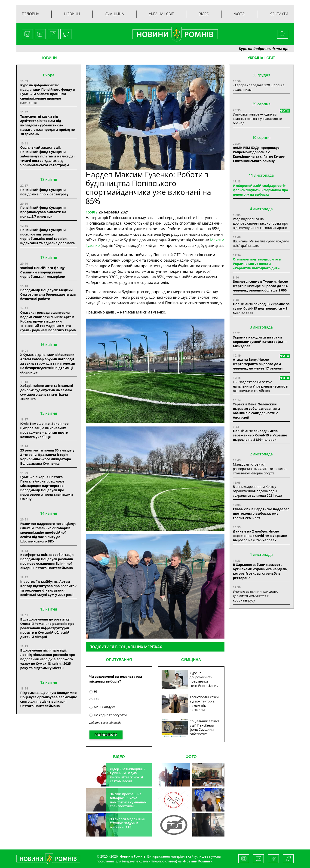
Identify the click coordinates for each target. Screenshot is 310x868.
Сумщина (114, 14)
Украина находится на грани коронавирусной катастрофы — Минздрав (260, 342)
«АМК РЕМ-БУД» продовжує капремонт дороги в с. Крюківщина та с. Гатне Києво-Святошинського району (259, 154)
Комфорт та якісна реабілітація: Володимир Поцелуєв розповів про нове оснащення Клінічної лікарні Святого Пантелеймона (47, 561)
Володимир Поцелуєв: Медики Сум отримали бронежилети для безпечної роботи (48, 294)
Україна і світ (161, 14)
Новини (72, 14)
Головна (31, 14)
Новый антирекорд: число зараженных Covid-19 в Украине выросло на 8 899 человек (260, 435)
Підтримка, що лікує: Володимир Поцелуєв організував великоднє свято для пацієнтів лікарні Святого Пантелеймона (49, 699)
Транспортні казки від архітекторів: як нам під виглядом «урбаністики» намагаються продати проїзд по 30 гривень (48, 125)
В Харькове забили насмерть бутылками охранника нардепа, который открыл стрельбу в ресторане (260, 571)
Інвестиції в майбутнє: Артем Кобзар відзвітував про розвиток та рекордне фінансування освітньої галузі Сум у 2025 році (49, 588)
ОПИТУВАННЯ (119, 660)
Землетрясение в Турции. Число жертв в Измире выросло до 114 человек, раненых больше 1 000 (261, 286)
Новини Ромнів (197, 861)
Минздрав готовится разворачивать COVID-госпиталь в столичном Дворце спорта (260, 469)
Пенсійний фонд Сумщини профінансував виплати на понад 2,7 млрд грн (43, 212)
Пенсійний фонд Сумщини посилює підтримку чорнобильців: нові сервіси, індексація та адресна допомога (48, 236)
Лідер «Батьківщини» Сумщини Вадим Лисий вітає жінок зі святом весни (127, 775)
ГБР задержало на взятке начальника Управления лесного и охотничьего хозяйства (261, 386)
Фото (239, 14)
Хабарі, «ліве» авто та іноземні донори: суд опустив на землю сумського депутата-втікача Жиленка (47, 392)
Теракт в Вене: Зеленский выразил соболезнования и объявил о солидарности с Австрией (256, 411)
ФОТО (191, 757)
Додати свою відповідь (105, 723)
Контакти (279, 14)
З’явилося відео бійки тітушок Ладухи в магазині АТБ (128, 823)
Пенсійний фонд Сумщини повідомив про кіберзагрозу (44, 192)
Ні (93, 691)
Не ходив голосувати (108, 715)
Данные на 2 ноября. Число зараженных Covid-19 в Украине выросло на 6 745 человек (260, 536)
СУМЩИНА (191, 660)
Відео (204, 14)
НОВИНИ (49, 58)
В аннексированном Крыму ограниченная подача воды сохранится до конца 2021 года (258, 491)
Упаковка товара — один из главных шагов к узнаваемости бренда (258, 119)
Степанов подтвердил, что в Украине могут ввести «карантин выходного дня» (257, 264)
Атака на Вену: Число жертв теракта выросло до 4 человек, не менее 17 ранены (258, 364)
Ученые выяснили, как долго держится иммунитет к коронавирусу (256, 596)
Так (94, 699)
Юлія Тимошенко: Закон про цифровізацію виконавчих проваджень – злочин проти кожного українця (45, 430)
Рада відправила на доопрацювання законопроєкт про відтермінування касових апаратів (261, 223)
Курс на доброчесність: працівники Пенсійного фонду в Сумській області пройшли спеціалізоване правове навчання (48, 94)
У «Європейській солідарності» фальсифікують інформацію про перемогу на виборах (261, 190)
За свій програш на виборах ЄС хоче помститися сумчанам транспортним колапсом (128, 802)
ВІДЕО (119, 757)
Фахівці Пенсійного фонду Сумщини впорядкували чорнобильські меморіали (43, 272)
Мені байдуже (103, 707)
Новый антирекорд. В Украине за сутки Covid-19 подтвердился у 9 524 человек (261, 308)
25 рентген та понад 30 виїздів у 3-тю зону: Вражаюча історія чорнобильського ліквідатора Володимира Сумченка (48, 457)
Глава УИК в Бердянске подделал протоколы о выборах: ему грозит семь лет (261, 513)
